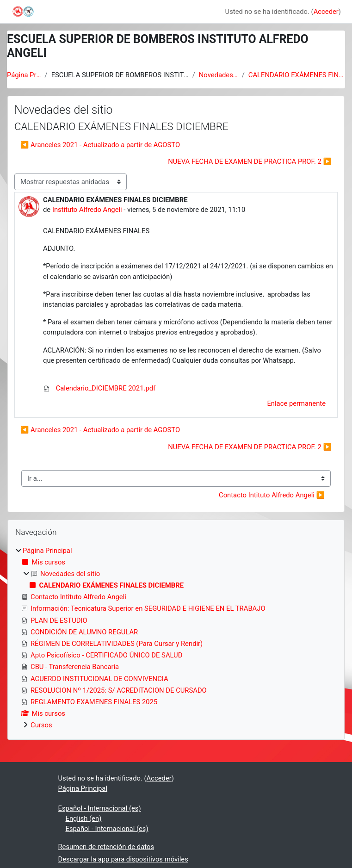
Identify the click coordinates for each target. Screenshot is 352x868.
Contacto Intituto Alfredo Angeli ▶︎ (272, 495)
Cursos (41, 725)
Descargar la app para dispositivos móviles (123, 859)
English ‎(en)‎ (84, 818)
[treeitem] (176, 638)
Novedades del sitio (219, 75)
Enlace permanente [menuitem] (296, 403)
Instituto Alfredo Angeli (87, 210)
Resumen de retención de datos (106, 847)
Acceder (326, 12)
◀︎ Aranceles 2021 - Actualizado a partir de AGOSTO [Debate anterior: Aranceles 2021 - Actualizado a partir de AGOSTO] (100, 145)
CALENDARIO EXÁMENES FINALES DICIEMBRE (297, 75)
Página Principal (24, 75)
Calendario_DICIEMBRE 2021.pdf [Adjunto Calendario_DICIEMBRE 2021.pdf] (99, 388)
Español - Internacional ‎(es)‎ (100, 808)
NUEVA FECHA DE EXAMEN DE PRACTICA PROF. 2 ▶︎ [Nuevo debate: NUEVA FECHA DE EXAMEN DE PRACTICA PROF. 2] (250, 161)
